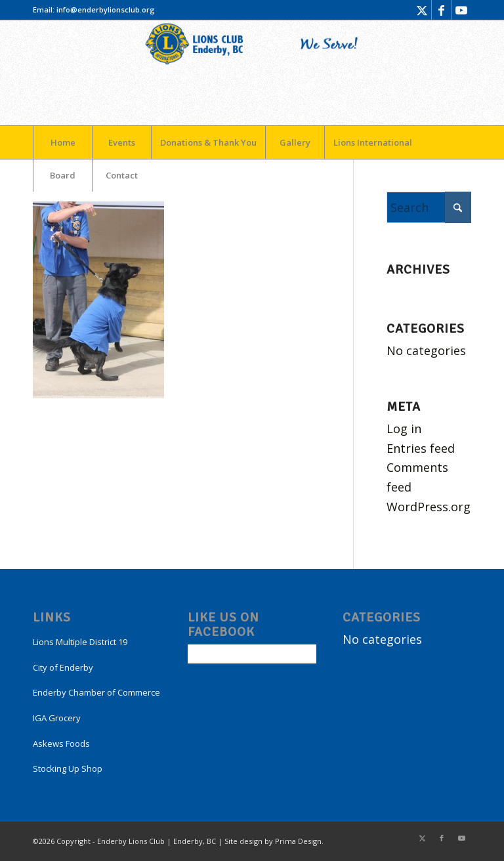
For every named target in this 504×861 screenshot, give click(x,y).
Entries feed (421, 448)
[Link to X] (422, 10)
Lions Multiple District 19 (80, 642)
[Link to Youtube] (461, 10)
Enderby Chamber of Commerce (96, 692)
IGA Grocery (57, 718)
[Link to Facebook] (441, 10)
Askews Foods (61, 744)
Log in (404, 429)
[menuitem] (62, 142)
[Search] (429, 207)
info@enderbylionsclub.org (106, 10)
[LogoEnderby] (252, 73)
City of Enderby (63, 667)
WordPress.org (429, 507)
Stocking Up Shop (68, 768)
